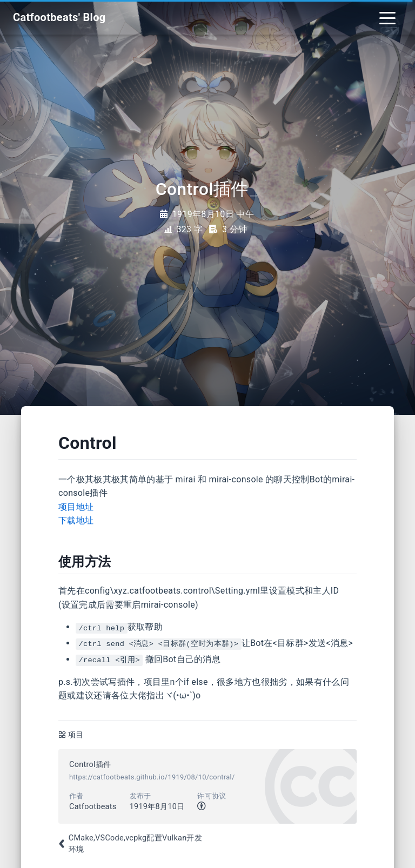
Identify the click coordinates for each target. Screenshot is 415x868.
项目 (76, 735)
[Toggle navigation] (387, 17)
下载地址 (76, 520)
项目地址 (76, 507)
